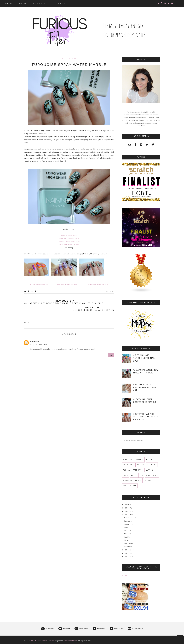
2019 (127, 508)
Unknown (35, 342)
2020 (127, 505)
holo (126, 475)
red (141, 475)
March (127, 540)
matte (134, 475)
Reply (111, 355)
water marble (69, 59)
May (126, 534)
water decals (130, 486)
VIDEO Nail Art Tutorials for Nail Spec (144, 358)
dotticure (152, 465)
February (128, 543)
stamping (128, 481)
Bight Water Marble (39, 284)
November (128, 518)
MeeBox (140, 460)
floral (126, 470)
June (126, 531)
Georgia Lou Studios (70, 641)
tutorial (148, 481)
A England (128, 460)
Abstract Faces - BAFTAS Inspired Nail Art (145, 387)
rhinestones (152, 475)
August (127, 524)
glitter (149, 470)
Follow (125, 576)
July (126, 527)
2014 (127, 557)
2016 (127, 550)
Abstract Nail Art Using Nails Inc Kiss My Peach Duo (146, 417)
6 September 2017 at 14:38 (39, 345)
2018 (127, 511)
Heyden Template (48, 641)
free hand (138, 470)
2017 (127, 515)
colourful (128, 465)
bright (150, 460)
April (126, 537)
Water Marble (97, 284)
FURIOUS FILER (35, 641)
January (127, 547)
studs (138, 481)
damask (140, 465)
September (128, 521)
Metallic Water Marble (67, 284)
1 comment (110, 291)
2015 (127, 553)
